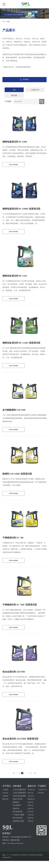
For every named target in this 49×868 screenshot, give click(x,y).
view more (13, 166)
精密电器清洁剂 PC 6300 (16, 143)
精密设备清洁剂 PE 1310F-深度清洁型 (24, 346)
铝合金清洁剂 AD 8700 (15, 678)
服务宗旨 (6, 806)
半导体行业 (31, 797)
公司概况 (6, 797)
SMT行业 (30, 819)
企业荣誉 (6, 803)
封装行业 (30, 816)
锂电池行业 (31, 806)
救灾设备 (14, 96)
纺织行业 (30, 825)
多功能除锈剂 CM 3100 (15, 413)
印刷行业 (30, 812)
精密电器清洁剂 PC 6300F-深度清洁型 (24, 210)
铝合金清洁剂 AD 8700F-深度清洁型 (23, 745)
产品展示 (8, 22)
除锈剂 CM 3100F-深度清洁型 (19, 478)
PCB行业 (30, 822)
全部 (14, 90)
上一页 (18, 780)
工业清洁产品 (35, 90)
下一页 (31, 780)
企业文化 (6, 800)
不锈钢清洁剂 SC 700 (14, 542)
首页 (4, 22)
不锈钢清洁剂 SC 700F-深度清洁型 (22, 610)
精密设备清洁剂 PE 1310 (16, 278)
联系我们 (24, 80)
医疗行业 (30, 800)
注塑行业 (30, 828)
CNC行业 (30, 803)
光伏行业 (30, 809)
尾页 (35, 780)
